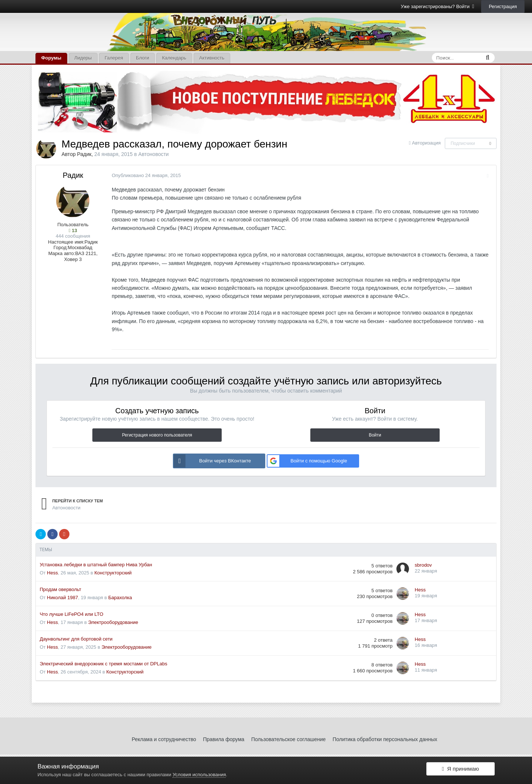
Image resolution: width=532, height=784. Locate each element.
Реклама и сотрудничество (164, 739)
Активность (212, 58)
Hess (52, 573)
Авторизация (426, 143)
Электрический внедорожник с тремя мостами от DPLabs (103, 664)
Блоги (142, 58)
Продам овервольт (60, 589)
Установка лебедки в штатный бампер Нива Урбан (96, 565)
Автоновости (153, 154)
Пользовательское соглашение (289, 739)
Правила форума (224, 739)
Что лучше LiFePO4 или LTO (71, 614)
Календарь (174, 58)
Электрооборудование (113, 622)
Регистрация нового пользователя (157, 435)
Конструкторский (113, 573)
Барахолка (120, 598)
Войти (375, 435)
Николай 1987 (62, 598)
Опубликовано (144, 175)
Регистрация (503, 6)
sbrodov (423, 565)
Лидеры (83, 58)
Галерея (114, 58)
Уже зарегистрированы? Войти (438, 6)
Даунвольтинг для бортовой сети (76, 639)
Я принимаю (460, 770)
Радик (84, 154)
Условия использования (199, 775)
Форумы (51, 58)
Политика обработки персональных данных (385, 739)
